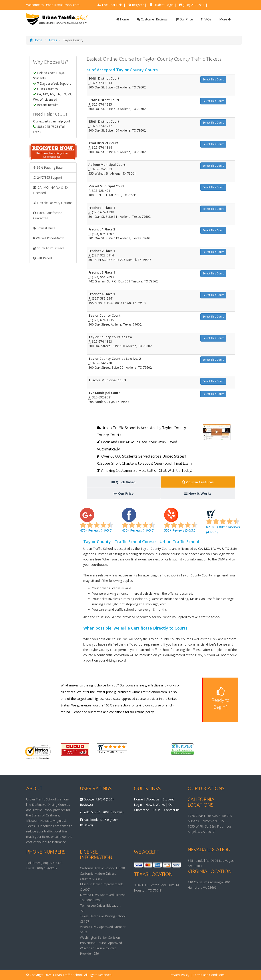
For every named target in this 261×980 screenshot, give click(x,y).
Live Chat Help (112, 5)
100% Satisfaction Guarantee (48, 215)
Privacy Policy (179, 975)
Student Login (163, 5)
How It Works (198, 493)
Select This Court (213, 79)
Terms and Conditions (209, 975)
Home (123, 19)
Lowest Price (44, 228)
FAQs (206, 19)
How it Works (155, 805)
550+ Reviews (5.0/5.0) (181, 523)
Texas (53, 40)
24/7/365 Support (48, 177)
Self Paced (42, 258)
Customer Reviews (152, 19)
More (225, 19)
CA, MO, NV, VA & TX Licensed (51, 190)
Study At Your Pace (49, 248)
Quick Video (124, 482)
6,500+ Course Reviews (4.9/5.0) (223, 523)
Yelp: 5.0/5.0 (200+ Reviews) (102, 812)
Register (138, 5)
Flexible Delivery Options (53, 203)
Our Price (184, 19)
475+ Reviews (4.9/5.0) (97, 523)
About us (153, 799)
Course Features (198, 482)
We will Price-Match (49, 238)
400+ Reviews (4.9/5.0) (139, 523)
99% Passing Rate (48, 167)
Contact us (172, 810)
